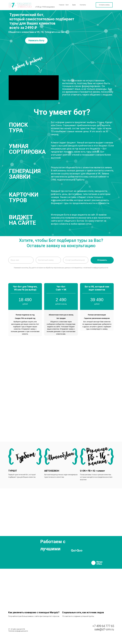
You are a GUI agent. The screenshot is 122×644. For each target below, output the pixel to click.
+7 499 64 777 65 (103, 626)
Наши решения (89, 9)
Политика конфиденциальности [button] (18, 631)
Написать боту (36, 40)
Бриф (74, 5)
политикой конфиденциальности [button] (96, 268)
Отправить (102, 260)
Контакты (83, 5)
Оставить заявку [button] (104, 5)
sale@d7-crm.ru (104, 629)
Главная (62, 5)
